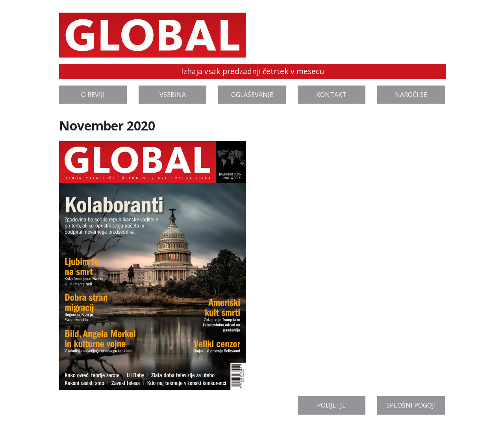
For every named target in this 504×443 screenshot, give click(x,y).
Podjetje (331, 405)
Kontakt (331, 95)
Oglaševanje (252, 95)
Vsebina (173, 95)
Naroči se (411, 95)
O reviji (93, 95)
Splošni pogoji (411, 405)
